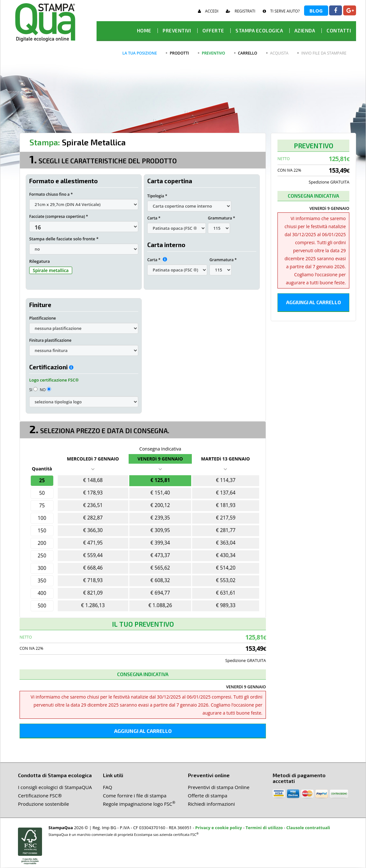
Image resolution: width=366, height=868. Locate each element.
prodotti (179, 53)
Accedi (208, 11)
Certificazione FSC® (40, 796)
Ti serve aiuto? (281, 11)
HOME (144, 30)
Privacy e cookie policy (219, 828)
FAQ (108, 787)
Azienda (305, 30)
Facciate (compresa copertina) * (59, 216)
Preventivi (177, 30)
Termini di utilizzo (264, 828)
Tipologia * (157, 196)
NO (45, 390)
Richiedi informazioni (212, 804)
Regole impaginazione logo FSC (139, 804)
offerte (213, 30)
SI (33, 390)
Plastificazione (43, 318)
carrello (248, 53)
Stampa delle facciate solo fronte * (64, 239)
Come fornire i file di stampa (135, 796)
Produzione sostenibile (43, 804)
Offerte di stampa (208, 796)
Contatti (339, 30)
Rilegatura (39, 261)
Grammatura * (221, 218)
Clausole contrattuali (308, 828)
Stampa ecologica (259, 30)
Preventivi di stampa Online (219, 787)
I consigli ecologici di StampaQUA (55, 787)
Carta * (154, 218)
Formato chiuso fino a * (51, 194)
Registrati (240, 11)
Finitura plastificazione (50, 340)
